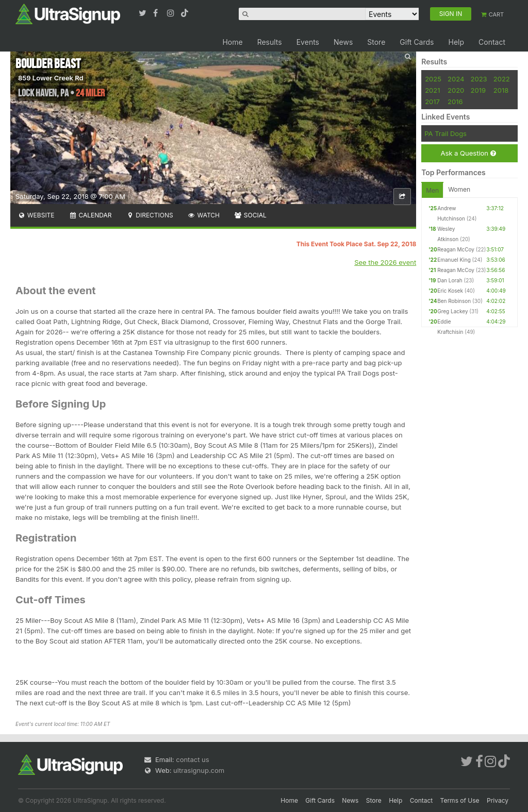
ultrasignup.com (199, 770)
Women (459, 189)
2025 (433, 79)
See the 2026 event (385, 262)
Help (456, 42)
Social (250, 215)
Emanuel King (454, 260)
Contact (492, 42)
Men (432, 190)
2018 (501, 90)
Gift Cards (417, 42)
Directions (149, 215)
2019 (478, 90)
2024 (456, 79)
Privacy (498, 800)
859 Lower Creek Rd (51, 78)
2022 (502, 79)
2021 (432, 90)
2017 (432, 102)
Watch (204, 215)
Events (308, 42)
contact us (192, 759)
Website (36, 215)
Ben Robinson (454, 301)
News (343, 42)
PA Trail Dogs (445, 133)
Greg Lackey (452, 311)
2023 (479, 79)
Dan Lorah (450, 280)
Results (270, 42)
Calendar (90, 215)
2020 (456, 90)
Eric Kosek (450, 291)
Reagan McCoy (456, 249)
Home (232, 42)
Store (376, 42)
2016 (455, 102)
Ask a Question (468, 153)
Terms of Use (460, 800)
